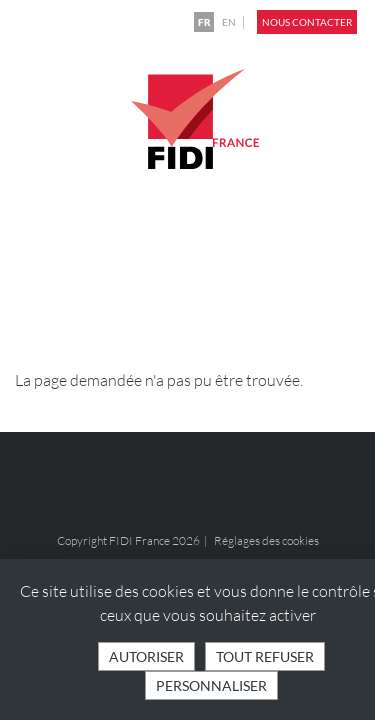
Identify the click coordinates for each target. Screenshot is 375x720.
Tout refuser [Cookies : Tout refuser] (265, 656)
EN (229, 22)
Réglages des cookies (266, 540)
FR (204, 22)
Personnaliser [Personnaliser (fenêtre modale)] (211, 685)
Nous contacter (307, 22)
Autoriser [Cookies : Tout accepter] (146, 656)
